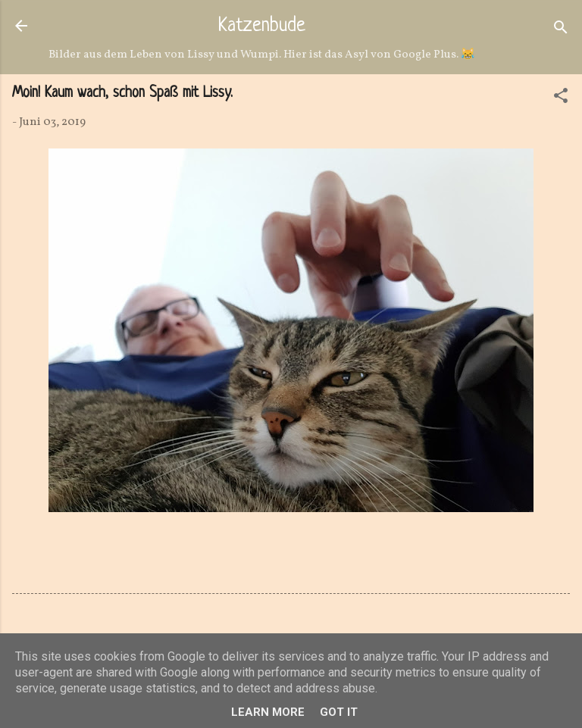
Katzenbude (262, 27)
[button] (561, 99)
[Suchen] (561, 31)
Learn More (268, 712)
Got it (339, 712)
